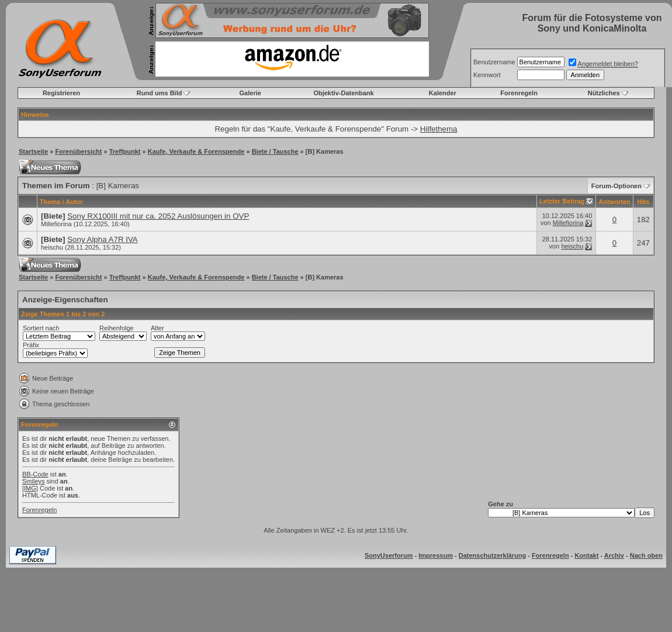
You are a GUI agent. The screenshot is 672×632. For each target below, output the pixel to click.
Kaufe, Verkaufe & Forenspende (196, 151)
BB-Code (35, 474)
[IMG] (30, 488)
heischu (52, 247)
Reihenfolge (117, 328)
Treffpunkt (125, 151)
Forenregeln (519, 93)
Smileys (34, 481)
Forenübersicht (78, 151)
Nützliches (604, 93)
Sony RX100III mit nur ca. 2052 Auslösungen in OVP (158, 216)
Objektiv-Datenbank (343, 93)
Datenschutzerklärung (493, 555)
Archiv (614, 555)
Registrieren (61, 93)
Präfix (31, 345)
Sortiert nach (41, 328)
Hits (643, 202)
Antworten (614, 202)
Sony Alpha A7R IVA (103, 239)
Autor (74, 202)
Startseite (33, 151)
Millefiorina (56, 224)
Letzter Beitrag (562, 201)
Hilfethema (439, 129)
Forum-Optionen (616, 186)
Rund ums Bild (160, 93)
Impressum (436, 555)
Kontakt (586, 555)
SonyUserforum (389, 555)
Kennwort (487, 75)
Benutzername (494, 62)
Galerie (250, 93)
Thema (50, 202)
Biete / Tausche (275, 151)
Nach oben (646, 555)
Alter (157, 328)
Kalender (443, 93)
